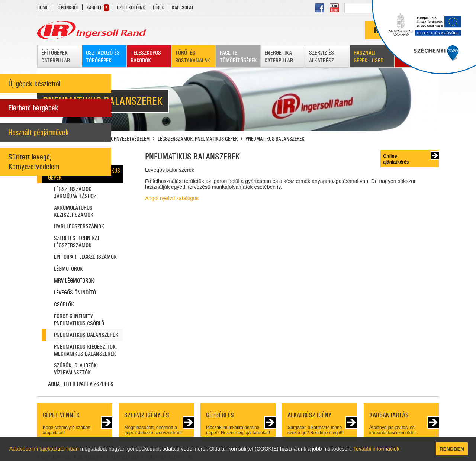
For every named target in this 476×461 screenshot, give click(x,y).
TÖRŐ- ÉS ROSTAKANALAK (193, 57)
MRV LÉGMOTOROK (74, 281)
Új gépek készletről (34, 84)
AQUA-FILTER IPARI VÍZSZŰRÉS (81, 384)
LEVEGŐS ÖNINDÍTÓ (75, 292)
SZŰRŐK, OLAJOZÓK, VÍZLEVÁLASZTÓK (76, 369)
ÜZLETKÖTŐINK (131, 8)
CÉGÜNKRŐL (67, 8)
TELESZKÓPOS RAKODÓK (146, 57)
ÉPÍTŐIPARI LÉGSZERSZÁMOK (85, 257)
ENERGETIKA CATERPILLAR (279, 57)
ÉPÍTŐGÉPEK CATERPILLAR (56, 57)
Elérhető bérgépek (33, 108)
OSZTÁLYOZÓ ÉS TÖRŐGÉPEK (103, 57)
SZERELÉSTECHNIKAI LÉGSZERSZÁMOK (77, 242)
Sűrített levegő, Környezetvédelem (34, 162)
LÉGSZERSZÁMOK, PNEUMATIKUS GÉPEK (198, 139)
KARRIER (94, 8)
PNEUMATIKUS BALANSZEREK (275, 139)
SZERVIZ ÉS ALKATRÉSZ (321, 57)
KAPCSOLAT (183, 8)
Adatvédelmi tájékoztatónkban (44, 449)
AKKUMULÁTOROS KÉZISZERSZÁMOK (74, 211)
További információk (376, 449)
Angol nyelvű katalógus (172, 198)
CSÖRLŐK (64, 304)
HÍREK (158, 8)
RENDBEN (452, 449)
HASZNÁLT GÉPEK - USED (369, 57)
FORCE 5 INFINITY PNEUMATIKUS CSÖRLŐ (79, 320)
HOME (43, 8)
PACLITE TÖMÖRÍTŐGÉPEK (238, 57)
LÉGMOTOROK (68, 269)
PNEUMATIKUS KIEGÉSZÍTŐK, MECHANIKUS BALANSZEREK (86, 350)
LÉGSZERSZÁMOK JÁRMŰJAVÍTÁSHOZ (75, 193)
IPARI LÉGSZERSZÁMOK (79, 226)
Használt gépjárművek (38, 132)
